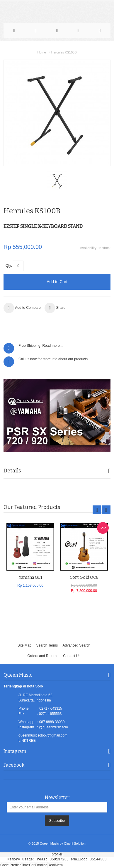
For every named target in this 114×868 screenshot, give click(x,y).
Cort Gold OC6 (84, 577)
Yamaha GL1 (30, 577)
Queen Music (49, 843)
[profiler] (57, 854)
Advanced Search (77, 645)
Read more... (52, 346)
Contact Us (72, 656)
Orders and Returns (43, 656)
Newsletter (57, 798)
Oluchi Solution (75, 843)
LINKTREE (27, 741)
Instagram (15, 751)
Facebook (14, 765)
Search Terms (47, 645)
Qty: (9, 266)
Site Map (24, 645)
